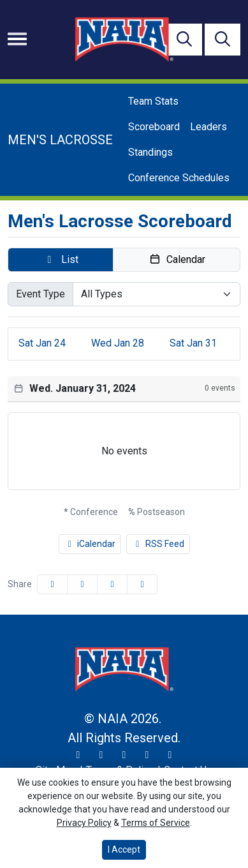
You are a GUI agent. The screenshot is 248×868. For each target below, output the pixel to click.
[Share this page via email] (112, 584)
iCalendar (90, 544)
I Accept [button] (124, 849)
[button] (61, 260)
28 (118, 343)
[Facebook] (124, 755)
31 (193, 343)
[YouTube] (147, 755)
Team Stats (153, 101)
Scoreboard (154, 127)
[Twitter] (78, 755)
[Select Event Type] (157, 294)
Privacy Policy (84, 823)
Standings (150, 152)
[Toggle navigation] (17, 39)
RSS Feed (158, 544)
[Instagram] (101, 755)
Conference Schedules (179, 178)
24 (42, 343)
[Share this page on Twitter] (82, 584)
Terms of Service (156, 823)
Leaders (208, 127)
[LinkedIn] (170, 755)
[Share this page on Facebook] (52, 584)
